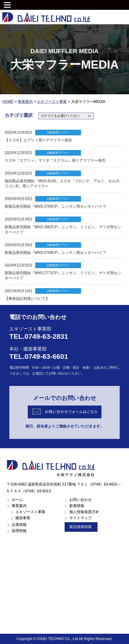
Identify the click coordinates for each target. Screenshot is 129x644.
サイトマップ (80, 518)
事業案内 (19, 506)
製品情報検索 (80, 527)
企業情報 (19, 525)
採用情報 (19, 531)
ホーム (17, 500)
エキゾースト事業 (30, 512)
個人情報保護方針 (84, 512)
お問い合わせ (80, 500)
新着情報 (77, 506)
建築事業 (23, 518)
